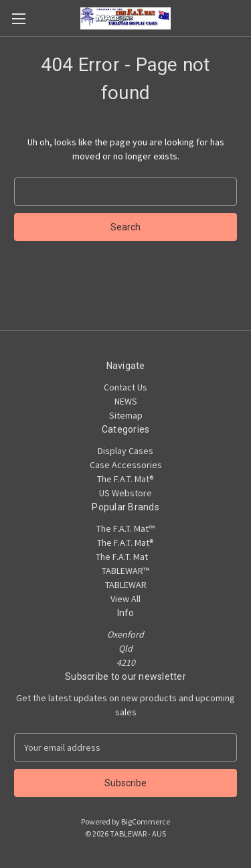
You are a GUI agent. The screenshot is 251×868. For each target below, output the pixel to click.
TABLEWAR (126, 585)
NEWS (126, 401)
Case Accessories (126, 465)
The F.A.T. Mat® (125, 479)
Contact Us (125, 387)
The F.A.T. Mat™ (125, 528)
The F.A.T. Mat (125, 557)
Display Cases (125, 451)
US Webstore (125, 493)
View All (125, 599)
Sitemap (126, 415)
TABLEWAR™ (125, 571)
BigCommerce (146, 821)
